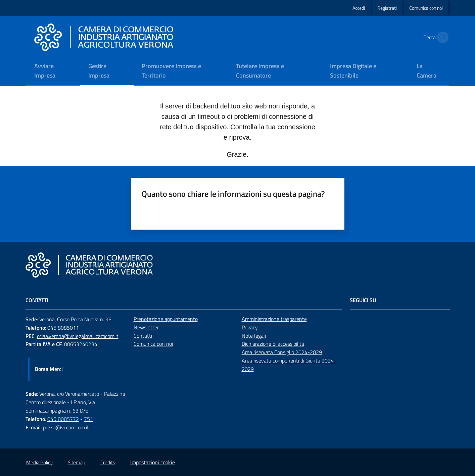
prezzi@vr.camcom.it (66, 427)
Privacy (250, 327)
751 (88, 419)
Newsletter (146, 327)
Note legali (254, 336)
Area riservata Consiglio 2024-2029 (282, 352)
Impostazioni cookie (153, 462)
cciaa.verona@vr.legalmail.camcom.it (78, 336)
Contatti (143, 336)
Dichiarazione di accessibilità (273, 344)
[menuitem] (53, 71)
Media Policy (39, 462)
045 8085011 (63, 328)
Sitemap (77, 462)
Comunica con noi (153, 344)
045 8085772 (63, 419)
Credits (108, 462)
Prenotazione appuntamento (166, 319)
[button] (441, 37)
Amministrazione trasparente (274, 319)
